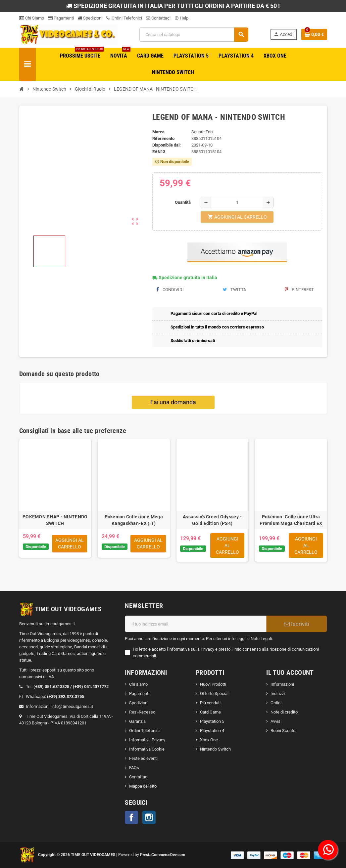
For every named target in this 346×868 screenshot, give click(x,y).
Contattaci (158, 18)
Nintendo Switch (215, 749)
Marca (158, 132)
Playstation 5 (212, 721)
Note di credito (284, 712)
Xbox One (209, 740)
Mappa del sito (143, 786)
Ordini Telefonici (124, 18)
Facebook (131, 817)
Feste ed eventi (143, 758)
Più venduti (210, 703)
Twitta (234, 290)
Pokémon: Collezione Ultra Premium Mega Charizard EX (291, 520)
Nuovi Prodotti (213, 684)
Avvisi (276, 721)
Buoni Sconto (283, 731)
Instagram (149, 817)
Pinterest (299, 290)
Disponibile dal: (167, 145)
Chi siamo (138, 684)
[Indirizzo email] (196, 624)
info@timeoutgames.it (72, 706)
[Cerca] (194, 35)
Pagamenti (61, 18)
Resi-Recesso (142, 712)
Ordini (276, 703)
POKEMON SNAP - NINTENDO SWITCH (55, 520)
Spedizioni (90, 18)
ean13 (159, 152)
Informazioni (282, 684)
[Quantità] (237, 202)
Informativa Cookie (147, 749)
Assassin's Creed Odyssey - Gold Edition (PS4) (212, 520)
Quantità (183, 202)
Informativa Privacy (147, 740)
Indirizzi (278, 694)
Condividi (170, 290)
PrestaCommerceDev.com (163, 855)
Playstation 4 (212, 731)
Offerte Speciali (215, 694)
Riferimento (163, 138)
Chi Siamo (32, 18)
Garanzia (137, 721)
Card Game (210, 712)
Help (181, 18)
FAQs (134, 768)
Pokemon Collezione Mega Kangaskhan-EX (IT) (134, 520)
